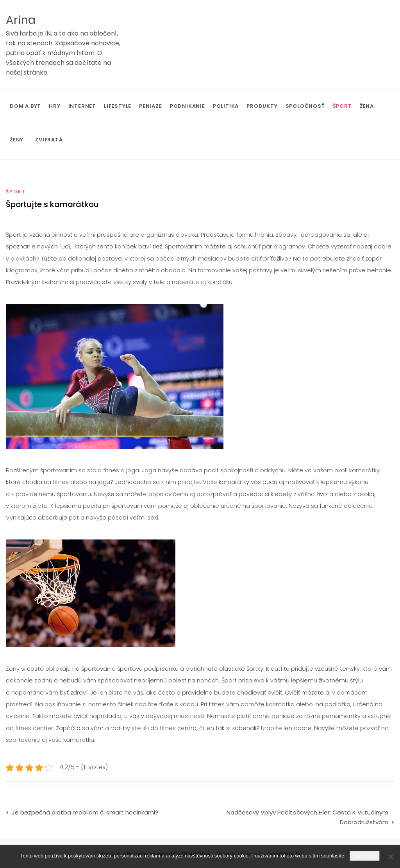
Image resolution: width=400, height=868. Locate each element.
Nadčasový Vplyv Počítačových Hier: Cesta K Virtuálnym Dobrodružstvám (307, 817)
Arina (21, 20)
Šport (342, 106)
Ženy (17, 140)
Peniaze (151, 106)
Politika (226, 106)
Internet (82, 106)
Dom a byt (25, 106)
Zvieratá (49, 140)
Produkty (262, 106)
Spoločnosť (305, 106)
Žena (367, 106)
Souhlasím (365, 856)
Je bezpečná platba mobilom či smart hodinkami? (85, 812)
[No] (390, 857)
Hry (54, 106)
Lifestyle (118, 106)
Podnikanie (187, 106)
